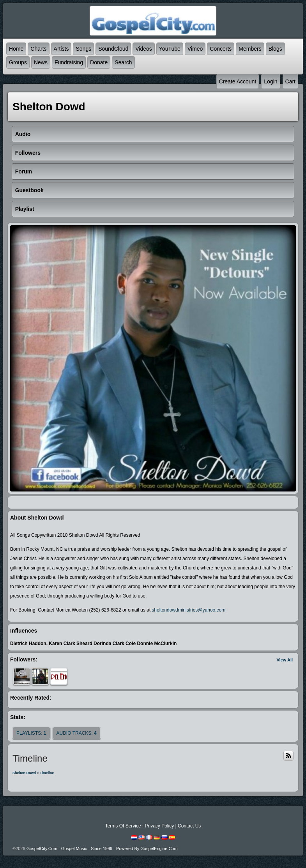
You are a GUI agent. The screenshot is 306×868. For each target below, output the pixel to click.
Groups (18, 62)
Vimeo (195, 49)
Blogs (275, 49)
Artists (61, 49)
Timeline (47, 773)
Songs (83, 49)
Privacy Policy (159, 826)
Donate (99, 62)
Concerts (221, 49)
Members (250, 49)
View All (285, 660)
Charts (38, 49)
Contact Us (189, 826)
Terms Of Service (123, 826)
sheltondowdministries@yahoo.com (188, 610)
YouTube (170, 49)
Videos (144, 49)
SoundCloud (113, 49)
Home (16, 49)
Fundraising (69, 62)
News (41, 62)
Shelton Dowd (24, 773)
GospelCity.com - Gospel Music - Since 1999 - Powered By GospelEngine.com (102, 849)
